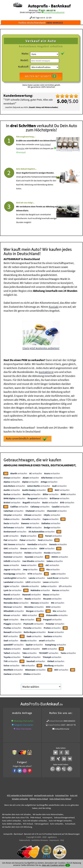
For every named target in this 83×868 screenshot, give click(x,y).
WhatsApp (20, 160)
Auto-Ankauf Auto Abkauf (60, 799)
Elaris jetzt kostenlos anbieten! (41, 348)
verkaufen (19, 473)
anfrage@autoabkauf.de (54, 12)
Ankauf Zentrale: (56, 721)
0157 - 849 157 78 (48, 10)
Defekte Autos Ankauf (39, 799)
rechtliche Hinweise (40, 840)
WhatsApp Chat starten (24, 721)
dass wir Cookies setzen (53, 865)
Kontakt (54, 306)
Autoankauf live (62, 795)
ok (68, 865)
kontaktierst (46, 372)
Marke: (25, 54)
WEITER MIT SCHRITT (41, 76)
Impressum (54, 840)
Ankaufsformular (62, 729)
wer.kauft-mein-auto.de (44, 795)
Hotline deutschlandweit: (41, 23)
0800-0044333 (69, 721)
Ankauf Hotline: (54, 725)
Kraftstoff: (23, 67)
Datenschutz (25, 840)
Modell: (24, 60)
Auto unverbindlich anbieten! (27, 438)
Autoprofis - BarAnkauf (49, 6)
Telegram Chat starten (24, 725)
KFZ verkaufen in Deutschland (20, 795)
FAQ (62, 840)
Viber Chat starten (24, 729)
